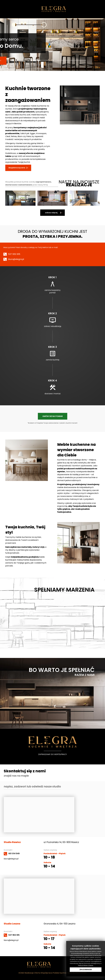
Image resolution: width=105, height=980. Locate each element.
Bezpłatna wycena (17, 168)
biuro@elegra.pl (16, 259)
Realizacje (29, 973)
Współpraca (47, 973)
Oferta (37, 973)
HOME (21, 973)
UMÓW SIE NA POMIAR (53, 416)
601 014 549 (14, 854)
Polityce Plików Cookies (86, 965)
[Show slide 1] (53, 60)
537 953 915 (14, 254)
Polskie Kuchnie (60, 973)
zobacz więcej (51, 213)
